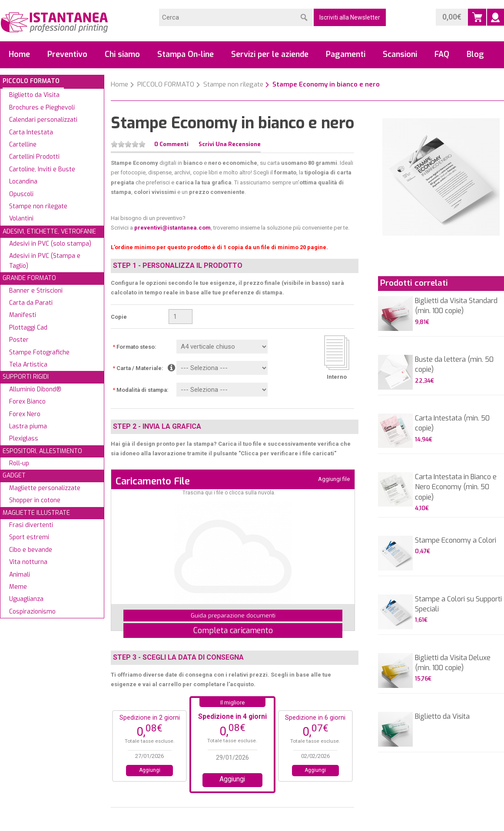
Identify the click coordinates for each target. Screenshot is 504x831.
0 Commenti (171, 144)
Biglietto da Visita (442, 716)
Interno (337, 377)
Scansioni (400, 54)
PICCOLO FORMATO (166, 84)
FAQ (442, 54)
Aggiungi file (334, 479)
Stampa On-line (186, 54)
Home (19, 54)
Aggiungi (150, 770)
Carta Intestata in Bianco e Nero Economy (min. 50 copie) (456, 487)
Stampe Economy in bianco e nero (326, 84)
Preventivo (67, 54)
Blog (475, 54)
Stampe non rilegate (233, 84)
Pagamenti (346, 54)
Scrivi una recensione (230, 144)
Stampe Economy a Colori (456, 540)
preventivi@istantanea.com (172, 228)
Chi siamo (122, 54)
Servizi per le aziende (270, 54)
